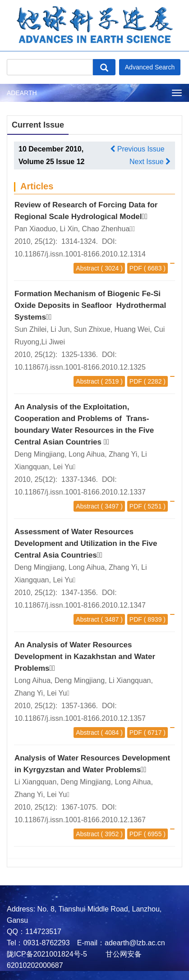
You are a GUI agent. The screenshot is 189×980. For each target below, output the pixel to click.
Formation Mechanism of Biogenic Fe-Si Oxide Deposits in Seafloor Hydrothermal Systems (90, 305)
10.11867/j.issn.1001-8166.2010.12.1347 (80, 605)
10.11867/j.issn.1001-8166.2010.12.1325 (80, 367)
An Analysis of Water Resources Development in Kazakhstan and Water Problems (85, 657)
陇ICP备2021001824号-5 (47, 954)
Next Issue (150, 162)
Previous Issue (137, 149)
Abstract (87, 268)
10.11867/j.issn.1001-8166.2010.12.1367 (80, 820)
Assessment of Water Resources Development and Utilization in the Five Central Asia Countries (86, 543)
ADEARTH (22, 93)
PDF (136, 268)
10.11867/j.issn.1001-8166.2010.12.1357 (80, 718)
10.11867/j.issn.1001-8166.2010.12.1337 (80, 492)
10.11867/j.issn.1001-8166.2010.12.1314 (80, 254)
